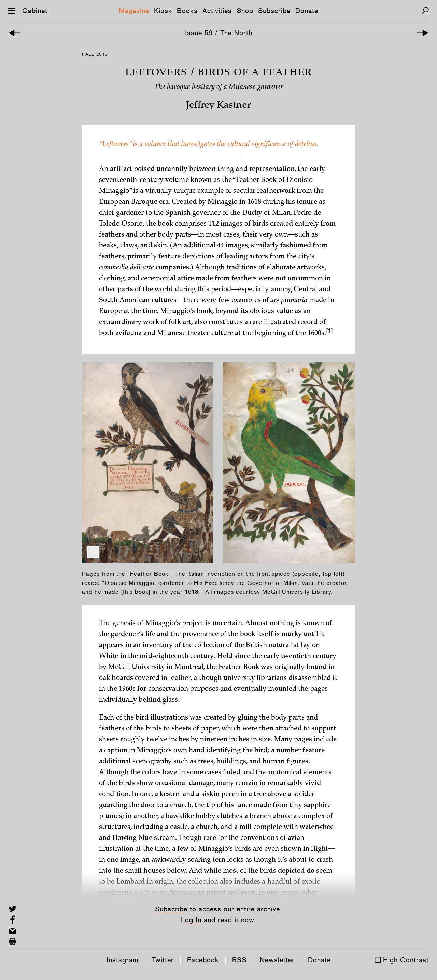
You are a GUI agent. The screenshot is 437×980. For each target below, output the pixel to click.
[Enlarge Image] (93, 552)
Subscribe (274, 11)
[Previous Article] (15, 33)
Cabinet (35, 11)
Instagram (123, 960)
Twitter (163, 960)
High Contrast (406, 960)
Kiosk (163, 11)
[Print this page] (12, 942)
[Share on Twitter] (12, 909)
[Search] (425, 10)
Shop (245, 11)
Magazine (134, 11)
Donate (307, 11)
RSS (239, 960)
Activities (217, 11)
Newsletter (277, 960)
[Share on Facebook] (12, 920)
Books (187, 11)
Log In (191, 920)
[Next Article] (422, 33)
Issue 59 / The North (219, 33)
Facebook (203, 960)
